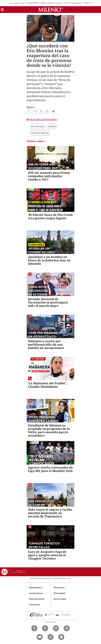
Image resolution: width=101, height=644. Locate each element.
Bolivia (52, 126)
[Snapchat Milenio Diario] (61, 637)
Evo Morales (38, 126)
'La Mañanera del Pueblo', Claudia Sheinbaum (47, 385)
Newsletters (36, 588)
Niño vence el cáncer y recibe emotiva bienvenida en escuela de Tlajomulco (50, 513)
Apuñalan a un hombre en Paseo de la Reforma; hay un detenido (49, 260)
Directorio (59, 588)
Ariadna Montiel (33, 3)
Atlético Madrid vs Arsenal (51, 3)
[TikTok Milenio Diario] (50, 637)
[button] (2, 10)
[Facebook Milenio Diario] (34, 628)
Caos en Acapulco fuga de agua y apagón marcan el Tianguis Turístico (47, 555)
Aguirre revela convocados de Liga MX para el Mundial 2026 (50, 469)
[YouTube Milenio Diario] (40, 637)
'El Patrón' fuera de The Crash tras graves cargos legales (50, 216)
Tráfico (87, 3)
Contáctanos (36, 593)
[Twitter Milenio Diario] (45, 628)
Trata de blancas (40, 133)
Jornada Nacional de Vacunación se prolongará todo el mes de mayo (48, 302)
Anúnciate (35, 605)
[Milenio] (50, 10)
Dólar (23, 3)
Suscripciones (37, 599)
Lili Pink (67, 3)
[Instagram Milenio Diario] (56, 628)
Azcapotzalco (77, 3)
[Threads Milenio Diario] (67, 628)
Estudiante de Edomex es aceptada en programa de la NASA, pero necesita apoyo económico (49, 430)
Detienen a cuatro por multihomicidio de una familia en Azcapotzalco (46, 344)
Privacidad (60, 593)
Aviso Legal (60, 599)
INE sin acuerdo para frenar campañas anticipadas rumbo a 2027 (49, 176)
